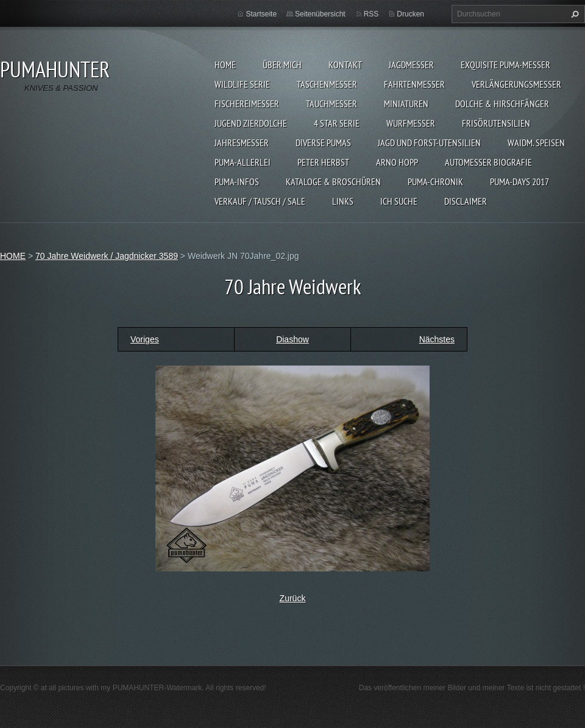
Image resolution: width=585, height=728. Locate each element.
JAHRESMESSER (242, 143)
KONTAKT (345, 65)
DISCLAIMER (466, 201)
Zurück (293, 598)
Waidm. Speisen (536, 143)
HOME (225, 65)
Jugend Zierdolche (251, 123)
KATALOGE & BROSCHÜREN (333, 182)
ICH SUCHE (399, 201)
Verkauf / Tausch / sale (260, 201)
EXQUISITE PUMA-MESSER (505, 65)
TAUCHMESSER (331, 104)
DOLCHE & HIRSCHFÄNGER (502, 104)
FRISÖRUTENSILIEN (496, 123)
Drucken (410, 14)
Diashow (292, 339)
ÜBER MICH (282, 65)
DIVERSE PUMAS (323, 143)
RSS (371, 14)
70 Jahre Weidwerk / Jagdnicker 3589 (107, 256)
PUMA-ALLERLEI (243, 162)
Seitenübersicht (320, 14)
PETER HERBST (323, 162)
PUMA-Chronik (435, 182)
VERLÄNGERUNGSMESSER (516, 84)
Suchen (573, 14)
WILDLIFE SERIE (242, 84)
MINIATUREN (406, 104)
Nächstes (437, 339)
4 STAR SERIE (337, 123)
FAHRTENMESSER (414, 84)
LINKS (343, 201)
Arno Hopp (397, 162)
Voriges (145, 339)
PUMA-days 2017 (519, 182)
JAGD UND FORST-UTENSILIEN (429, 143)
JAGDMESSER (411, 65)
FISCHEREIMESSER (247, 104)
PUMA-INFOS (237, 182)
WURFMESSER (411, 123)
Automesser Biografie (488, 162)
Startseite (261, 14)
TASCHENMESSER (327, 84)
